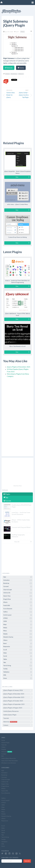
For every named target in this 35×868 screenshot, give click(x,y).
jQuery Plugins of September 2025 (17, 704)
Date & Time (18, 596)
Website (9, 68)
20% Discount (14, 722)
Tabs (18, 663)
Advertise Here (18, 486)
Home (3, 740)
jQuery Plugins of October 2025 (17, 701)
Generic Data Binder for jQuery (11, 95)
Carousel (18, 587)
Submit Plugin (5, 743)
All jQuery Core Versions (9, 763)
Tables (18, 659)
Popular (4, 749)
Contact (17, 725)
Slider (18, 653)
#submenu (14, 74)
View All (23, 542)
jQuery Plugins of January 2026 (17, 690)
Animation (18, 580)
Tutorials (7, 501)
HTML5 (18, 618)
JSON (18, 621)
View (23, 177)
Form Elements (18, 609)
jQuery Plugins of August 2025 (17, 708)
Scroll (18, 650)
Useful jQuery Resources (17, 711)
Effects (18, 602)
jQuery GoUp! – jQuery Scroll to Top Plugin (24, 95)
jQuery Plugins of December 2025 (19, 367)
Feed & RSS (18, 606)
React (18, 643)
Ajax (18, 577)
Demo (21, 68)
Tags (6, 497)
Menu (22, 32)
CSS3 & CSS (18, 593)
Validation (18, 672)
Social (18, 656)
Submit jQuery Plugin (17, 715)
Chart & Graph (18, 590)
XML (18, 675)
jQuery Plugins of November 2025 (17, 697)
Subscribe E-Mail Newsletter (10, 761)
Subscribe (27, 861)
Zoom (18, 678)
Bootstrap (18, 583)
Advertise (17, 722)
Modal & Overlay (18, 637)
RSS (2, 756)
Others (18, 640)
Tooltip (18, 669)
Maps (18, 625)
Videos (3, 747)
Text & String (18, 666)
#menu (7, 74)
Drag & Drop (18, 599)
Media (18, 628)
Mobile (18, 634)
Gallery (18, 612)
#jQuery (21, 74)
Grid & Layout (18, 615)
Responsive (18, 647)
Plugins (7, 494)
